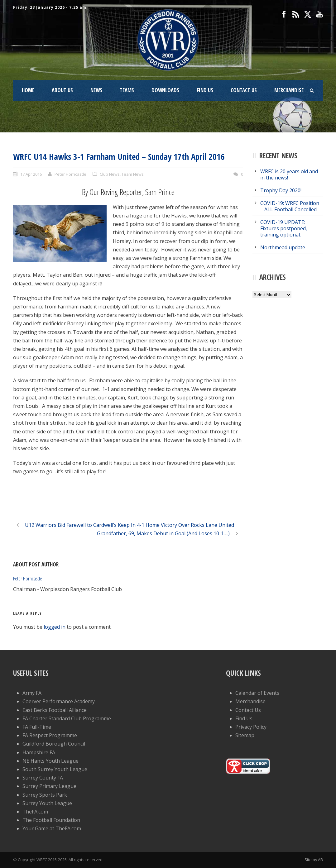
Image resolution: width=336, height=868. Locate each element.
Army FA (32, 693)
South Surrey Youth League (55, 769)
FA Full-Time (37, 727)
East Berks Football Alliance (55, 710)
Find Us (205, 90)
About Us (62, 90)
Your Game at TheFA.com (52, 828)
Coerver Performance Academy (59, 701)
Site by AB (314, 860)
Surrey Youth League (47, 803)
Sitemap (245, 735)
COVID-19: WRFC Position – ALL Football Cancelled (290, 206)
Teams (127, 90)
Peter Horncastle (70, 174)
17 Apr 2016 (31, 174)
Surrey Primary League (49, 786)
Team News (133, 174)
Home (28, 90)
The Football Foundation (51, 820)
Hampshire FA (39, 752)
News (96, 90)
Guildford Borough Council (54, 744)
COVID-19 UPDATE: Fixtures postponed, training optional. (284, 228)
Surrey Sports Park (45, 795)
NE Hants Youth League (50, 761)
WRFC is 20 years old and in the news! (289, 174)
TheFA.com (35, 812)
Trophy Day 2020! (281, 190)
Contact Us (244, 90)
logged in (55, 627)
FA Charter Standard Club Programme (67, 718)
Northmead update (283, 247)
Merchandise (289, 90)
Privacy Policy (251, 727)
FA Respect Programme (50, 735)
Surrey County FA (43, 778)
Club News (110, 174)
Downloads (165, 90)
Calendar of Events (257, 693)
